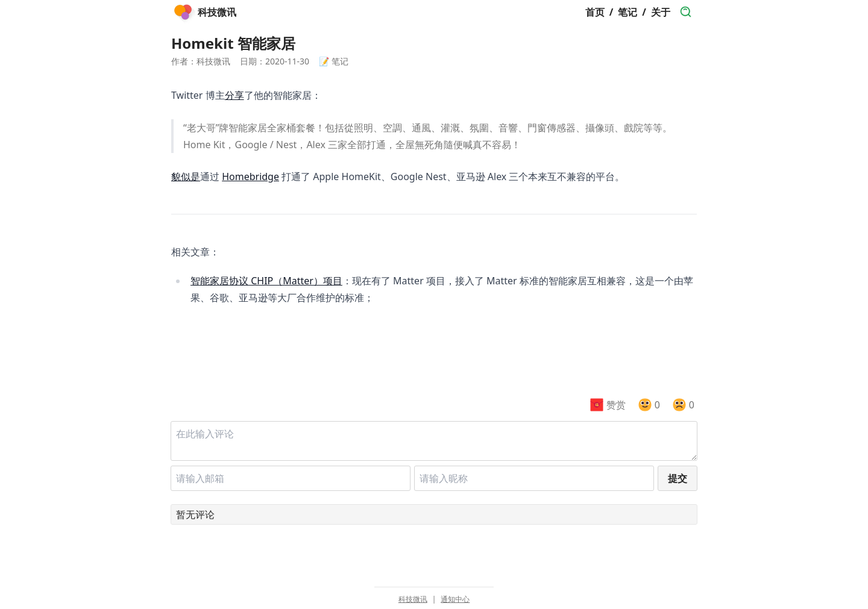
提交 (678, 478)
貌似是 (186, 176)
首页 (595, 12)
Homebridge (250, 176)
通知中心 (455, 599)
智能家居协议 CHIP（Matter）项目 (266, 281)
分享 (234, 95)
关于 (661, 12)
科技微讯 (413, 599)
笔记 (627, 12)
